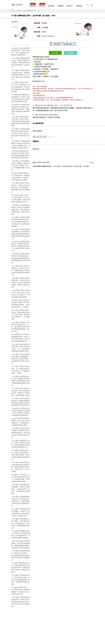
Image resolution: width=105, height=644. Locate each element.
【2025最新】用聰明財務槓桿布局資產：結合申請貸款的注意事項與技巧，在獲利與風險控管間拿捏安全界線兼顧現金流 (20, 501)
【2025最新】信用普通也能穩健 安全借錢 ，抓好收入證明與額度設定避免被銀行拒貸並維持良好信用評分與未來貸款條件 (20, 602)
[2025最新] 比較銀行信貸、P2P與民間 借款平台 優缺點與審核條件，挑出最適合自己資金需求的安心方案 (21, 591)
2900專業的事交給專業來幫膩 (48, 115)
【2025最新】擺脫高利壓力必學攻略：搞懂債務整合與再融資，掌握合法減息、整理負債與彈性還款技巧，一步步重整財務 (20, 315)
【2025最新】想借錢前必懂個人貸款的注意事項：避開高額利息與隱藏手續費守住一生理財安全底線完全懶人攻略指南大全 (20, 75)
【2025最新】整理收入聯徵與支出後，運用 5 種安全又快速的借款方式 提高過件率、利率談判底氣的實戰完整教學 (21, 294)
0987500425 (63, 44)
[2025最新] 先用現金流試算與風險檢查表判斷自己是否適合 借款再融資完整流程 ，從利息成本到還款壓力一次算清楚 (21, 304)
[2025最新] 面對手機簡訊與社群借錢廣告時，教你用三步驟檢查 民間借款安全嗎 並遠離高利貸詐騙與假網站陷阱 (20, 98)
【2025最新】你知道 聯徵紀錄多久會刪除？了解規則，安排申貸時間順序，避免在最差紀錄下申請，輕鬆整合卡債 (21, 512)
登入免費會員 (75, 166)
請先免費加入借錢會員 (61, 166)
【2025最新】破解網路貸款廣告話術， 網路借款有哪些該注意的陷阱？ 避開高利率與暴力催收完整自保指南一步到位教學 (21, 63)
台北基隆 (18, 11)
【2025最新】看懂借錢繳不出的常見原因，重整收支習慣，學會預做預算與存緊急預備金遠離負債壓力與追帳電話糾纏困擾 (20, 121)
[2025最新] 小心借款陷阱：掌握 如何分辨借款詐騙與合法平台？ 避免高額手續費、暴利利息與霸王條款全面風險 (21, 478)
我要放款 (42, 5)
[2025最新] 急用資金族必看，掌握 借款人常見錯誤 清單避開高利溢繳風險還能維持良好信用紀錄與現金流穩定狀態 (20, 154)
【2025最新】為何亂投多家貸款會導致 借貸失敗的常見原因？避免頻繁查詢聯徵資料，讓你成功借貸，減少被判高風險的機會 (20, 222)
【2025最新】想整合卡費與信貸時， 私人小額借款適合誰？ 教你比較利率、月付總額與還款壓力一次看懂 (21, 370)
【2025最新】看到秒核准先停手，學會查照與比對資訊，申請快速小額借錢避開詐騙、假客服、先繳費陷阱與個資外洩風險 (20, 580)
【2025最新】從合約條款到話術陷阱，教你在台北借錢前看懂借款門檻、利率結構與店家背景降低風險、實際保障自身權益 (20, 210)
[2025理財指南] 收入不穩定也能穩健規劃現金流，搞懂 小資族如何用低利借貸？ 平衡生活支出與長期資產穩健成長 (21, 338)
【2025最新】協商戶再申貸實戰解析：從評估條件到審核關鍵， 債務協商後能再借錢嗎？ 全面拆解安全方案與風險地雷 (21, 544)
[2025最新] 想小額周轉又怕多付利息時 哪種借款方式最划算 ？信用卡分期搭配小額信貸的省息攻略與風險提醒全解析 (21, 412)
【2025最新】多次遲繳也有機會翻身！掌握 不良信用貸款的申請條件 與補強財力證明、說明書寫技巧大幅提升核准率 (21, 144)
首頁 (13, 11)
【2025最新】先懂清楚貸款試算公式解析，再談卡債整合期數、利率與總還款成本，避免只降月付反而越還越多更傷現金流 (20, 523)
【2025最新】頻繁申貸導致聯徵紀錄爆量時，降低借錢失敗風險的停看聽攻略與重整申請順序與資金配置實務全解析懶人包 (20, 234)
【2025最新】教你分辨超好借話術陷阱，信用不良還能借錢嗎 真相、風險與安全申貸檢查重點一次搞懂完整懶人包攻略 (21, 392)
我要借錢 (33, 5)
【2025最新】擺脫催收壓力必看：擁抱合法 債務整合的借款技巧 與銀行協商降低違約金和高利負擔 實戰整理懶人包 (21, 444)
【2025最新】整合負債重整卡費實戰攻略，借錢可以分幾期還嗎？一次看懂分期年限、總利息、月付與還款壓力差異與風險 (20, 489)
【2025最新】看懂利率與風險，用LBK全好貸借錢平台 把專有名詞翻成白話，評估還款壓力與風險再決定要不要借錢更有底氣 (21, 87)
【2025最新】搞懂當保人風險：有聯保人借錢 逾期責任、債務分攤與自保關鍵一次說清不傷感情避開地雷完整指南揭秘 (21, 455)
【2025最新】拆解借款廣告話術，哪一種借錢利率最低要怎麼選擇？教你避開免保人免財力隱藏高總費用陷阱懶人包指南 (20, 381)
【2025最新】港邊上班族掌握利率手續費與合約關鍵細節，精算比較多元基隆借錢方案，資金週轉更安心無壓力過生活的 (20, 359)
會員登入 (70, 6)
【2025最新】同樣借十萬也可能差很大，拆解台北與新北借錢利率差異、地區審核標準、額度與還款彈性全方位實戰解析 (20, 187)
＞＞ (45, 137)
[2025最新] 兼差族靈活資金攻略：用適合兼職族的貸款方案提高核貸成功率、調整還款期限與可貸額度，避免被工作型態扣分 (20, 567)
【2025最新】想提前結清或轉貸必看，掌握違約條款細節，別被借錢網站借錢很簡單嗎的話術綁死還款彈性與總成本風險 (20, 258)
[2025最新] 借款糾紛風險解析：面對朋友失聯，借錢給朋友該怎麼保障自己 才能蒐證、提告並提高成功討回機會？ (21, 176)
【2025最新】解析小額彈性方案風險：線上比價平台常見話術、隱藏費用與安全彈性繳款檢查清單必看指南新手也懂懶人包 (20, 270)
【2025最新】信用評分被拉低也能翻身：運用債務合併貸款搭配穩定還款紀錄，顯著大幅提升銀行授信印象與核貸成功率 (20, 433)
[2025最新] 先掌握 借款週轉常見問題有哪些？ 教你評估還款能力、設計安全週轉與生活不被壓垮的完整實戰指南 (21, 52)
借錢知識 (79, 6)
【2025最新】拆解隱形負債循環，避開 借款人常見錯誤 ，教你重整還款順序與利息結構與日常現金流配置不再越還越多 (20, 555)
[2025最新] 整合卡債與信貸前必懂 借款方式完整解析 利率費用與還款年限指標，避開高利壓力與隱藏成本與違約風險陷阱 (20, 109)
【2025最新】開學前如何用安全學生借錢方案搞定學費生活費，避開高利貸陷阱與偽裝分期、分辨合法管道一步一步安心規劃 (20, 467)
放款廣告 (51, 6)
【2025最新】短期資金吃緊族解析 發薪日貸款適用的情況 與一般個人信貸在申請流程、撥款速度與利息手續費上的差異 (20, 133)
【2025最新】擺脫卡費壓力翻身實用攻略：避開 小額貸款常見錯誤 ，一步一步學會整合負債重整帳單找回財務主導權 (21, 348)
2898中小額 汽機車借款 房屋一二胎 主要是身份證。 (56, 105)
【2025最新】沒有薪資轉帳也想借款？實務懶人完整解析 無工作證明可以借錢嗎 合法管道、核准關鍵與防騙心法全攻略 (21, 165)
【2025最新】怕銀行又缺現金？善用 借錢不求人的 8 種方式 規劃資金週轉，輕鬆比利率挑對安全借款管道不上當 (21, 199)
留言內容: (36, 149)
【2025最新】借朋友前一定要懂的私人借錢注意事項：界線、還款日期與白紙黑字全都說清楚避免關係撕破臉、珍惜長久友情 (20, 327)
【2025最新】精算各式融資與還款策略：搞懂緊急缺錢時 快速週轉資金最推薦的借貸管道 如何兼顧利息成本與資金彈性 (21, 402)
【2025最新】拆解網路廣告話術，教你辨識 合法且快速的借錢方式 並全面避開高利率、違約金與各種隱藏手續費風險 (21, 534)
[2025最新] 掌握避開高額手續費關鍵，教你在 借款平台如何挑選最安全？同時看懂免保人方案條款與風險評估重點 (21, 422)
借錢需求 (61, 6)
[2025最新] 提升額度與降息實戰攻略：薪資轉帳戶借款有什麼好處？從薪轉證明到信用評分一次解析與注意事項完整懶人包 (20, 246)
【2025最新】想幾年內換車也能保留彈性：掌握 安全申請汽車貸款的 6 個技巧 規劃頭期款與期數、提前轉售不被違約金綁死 (21, 283)
